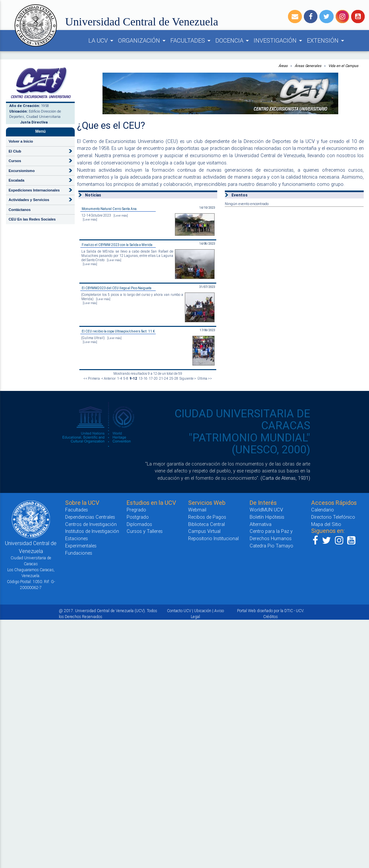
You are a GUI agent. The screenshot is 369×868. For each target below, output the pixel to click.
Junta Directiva (34, 122)
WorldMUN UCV (266, 510)
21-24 (164, 379)
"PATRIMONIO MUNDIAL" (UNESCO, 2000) (249, 444)
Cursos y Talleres (145, 531)
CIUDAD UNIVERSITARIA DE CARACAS (242, 419)
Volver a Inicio (21, 141)
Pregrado (136, 510)
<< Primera (92, 379)
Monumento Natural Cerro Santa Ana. (110, 209)
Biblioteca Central (206, 524)
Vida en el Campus (343, 66)
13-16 (143, 379)
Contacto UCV (179, 611)
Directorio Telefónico (333, 517)
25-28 (174, 379)
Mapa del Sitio (326, 524)
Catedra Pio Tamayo (271, 546)
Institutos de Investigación (92, 531)
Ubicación (203, 611)
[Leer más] (121, 216)
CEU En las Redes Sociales (32, 219)
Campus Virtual (204, 531)
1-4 (120, 379)
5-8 (126, 379)
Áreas (283, 66)
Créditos (270, 617)
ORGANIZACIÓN (143, 41)
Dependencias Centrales (90, 517)
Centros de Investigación (91, 524)
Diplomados (139, 524)
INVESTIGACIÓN (279, 41)
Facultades (77, 510)
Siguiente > (188, 379)
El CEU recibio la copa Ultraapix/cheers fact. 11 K (118, 331)
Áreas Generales (308, 66)
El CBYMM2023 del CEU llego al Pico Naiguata (117, 288)
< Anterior (108, 379)
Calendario (323, 510)
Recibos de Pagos (207, 517)
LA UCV (102, 41)
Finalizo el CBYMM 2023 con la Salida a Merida (117, 245)
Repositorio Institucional (213, 538)
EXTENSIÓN (327, 41)
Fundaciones (79, 553)
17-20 (153, 379)
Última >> (205, 379)
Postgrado (138, 517)
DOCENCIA (233, 41)
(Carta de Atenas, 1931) (285, 478)
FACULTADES (191, 41)
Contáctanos (20, 210)
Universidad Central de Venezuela (142, 22)
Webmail (197, 510)
